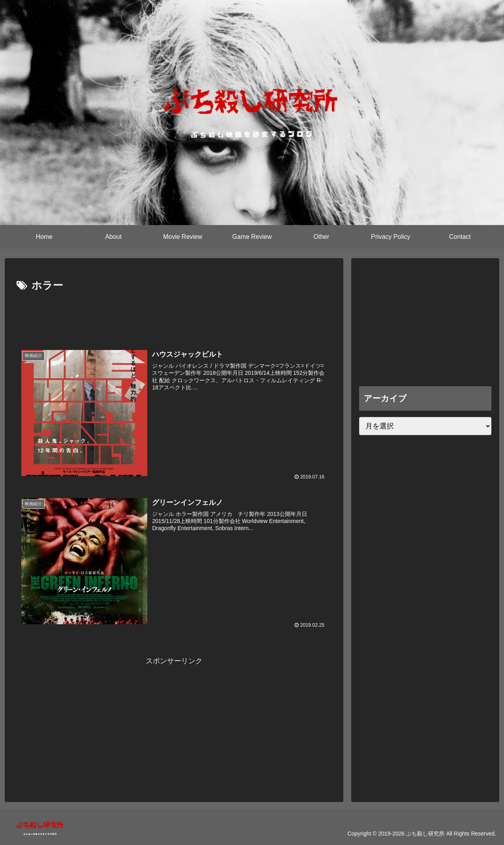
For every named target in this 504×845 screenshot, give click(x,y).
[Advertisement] (174, 316)
